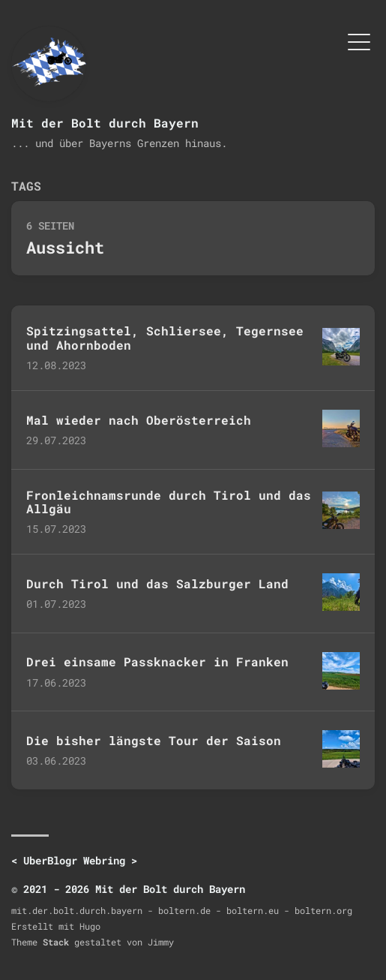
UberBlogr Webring (74, 860)
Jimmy (161, 942)
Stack (56, 942)
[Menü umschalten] (359, 41)
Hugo (90, 926)
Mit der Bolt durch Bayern (105, 123)
